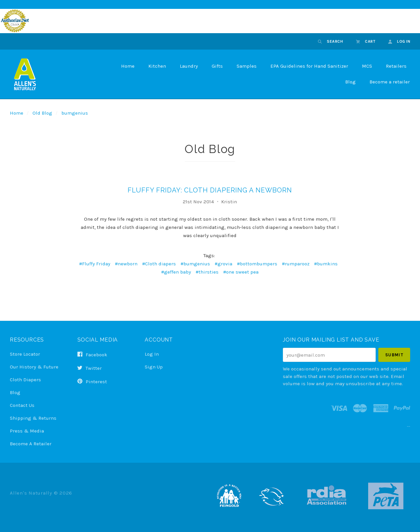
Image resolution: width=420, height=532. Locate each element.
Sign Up (154, 367)
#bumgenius (195, 264)
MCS (367, 66)
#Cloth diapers (159, 264)
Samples (247, 66)
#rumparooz (296, 264)
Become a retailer (390, 82)
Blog (350, 82)
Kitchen (157, 66)
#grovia (223, 264)
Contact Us (22, 405)
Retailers (396, 66)
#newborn (126, 264)
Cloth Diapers (25, 380)
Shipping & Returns (33, 418)
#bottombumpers (257, 264)
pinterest (92, 381)
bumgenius (75, 113)
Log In (152, 354)
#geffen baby (176, 272)
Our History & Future (34, 367)
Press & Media (27, 431)
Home (128, 66)
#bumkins (326, 264)
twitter (90, 368)
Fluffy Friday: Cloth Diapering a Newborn (210, 190)
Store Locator (25, 354)
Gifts (217, 66)
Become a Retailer (31, 443)
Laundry (189, 66)
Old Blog (42, 113)
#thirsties (207, 272)
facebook (92, 355)
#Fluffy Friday (95, 264)
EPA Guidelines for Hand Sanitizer (309, 66)
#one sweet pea (241, 272)
